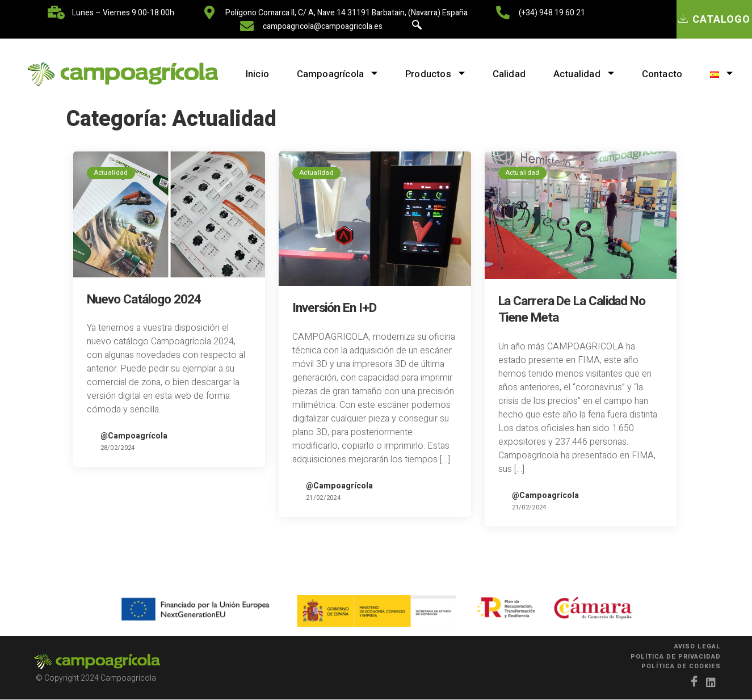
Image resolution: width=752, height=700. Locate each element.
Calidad (509, 74)
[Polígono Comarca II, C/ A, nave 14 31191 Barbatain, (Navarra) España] (209, 12)
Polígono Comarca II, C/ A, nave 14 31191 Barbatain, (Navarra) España (346, 13)
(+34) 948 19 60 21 (552, 13)
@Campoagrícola (134, 436)
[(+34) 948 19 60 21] (503, 12)
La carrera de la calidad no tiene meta (572, 309)
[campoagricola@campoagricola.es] (247, 26)
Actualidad (584, 74)
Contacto (663, 74)
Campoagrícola (335, 74)
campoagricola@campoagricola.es (323, 26)
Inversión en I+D (334, 308)
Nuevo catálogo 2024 (144, 300)
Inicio (255, 74)
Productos (434, 74)
